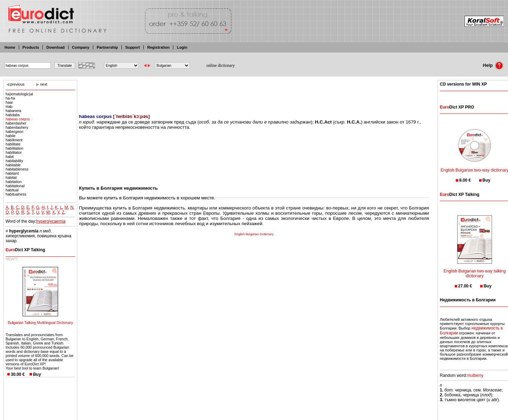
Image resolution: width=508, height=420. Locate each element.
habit (10, 157)
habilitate (13, 144)
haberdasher (16, 123)
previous (17, 84)
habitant (12, 173)
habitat (11, 177)
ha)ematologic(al (19, 94)
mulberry (475, 375)
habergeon (14, 132)
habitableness (17, 169)
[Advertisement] (254, 92)
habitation (14, 182)
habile (10, 136)
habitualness (16, 194)
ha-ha (10, 98)
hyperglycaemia (51, 221)
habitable (13, 165)
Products (31, 47)
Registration (158, 47)
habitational (15, 186)
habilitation (14, 148)
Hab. (10, 106)
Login (182, 47)
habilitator (14, 152)
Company (81, 47)
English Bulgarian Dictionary (254, 234)
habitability (14, 161)
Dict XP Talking (25, 250)
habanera (13, 111)
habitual (12, 190)
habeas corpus (18, 119)
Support (133, 47)
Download (55, 47)
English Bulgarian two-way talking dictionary (475, 269)
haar (9, 102)
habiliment (14, 140)
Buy (37, 374)
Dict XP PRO (457, 107)
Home (10, 47)
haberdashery (17, 127)
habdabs (13, 115)
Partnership (107, 47)
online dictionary (221, 65)
